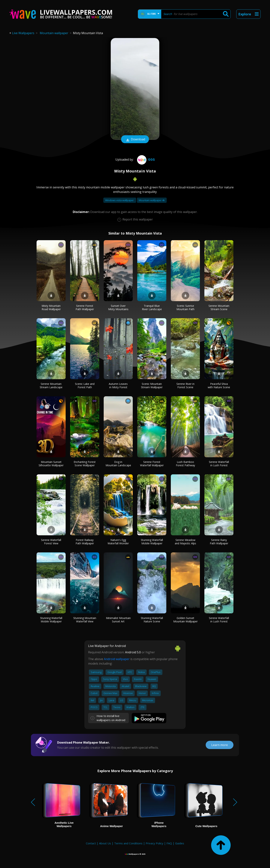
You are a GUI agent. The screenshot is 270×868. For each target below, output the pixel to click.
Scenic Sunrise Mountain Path (185, 307)
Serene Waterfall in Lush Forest (219, 464)
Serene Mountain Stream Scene (219, 307)
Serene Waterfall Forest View (51, 542)
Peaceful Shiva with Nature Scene (219, 385)
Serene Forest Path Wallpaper (85, 307)
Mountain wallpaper (54, 33)
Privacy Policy (154, 843)
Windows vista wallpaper (120, 200)
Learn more (220, 745)
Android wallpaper (117, 659)
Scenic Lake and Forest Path (85, 385)
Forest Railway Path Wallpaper (85, 542)
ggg (145, 159)
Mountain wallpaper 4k (152, 200)
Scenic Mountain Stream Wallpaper (152, 385)
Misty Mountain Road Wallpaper (51, 307)
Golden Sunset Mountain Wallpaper (185, 620)
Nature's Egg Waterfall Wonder (118, 542)
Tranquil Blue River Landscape (152, 307)
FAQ (169, 843)
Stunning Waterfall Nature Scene (152, 620)
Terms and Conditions (128, 843)
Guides (180, 843)
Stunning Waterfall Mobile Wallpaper (152, 542)
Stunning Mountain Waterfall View (85, 620)
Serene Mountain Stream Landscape (51, 385)
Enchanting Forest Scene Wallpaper (85, 464)
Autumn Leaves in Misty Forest (118, 385)
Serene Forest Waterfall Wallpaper (152, 464)
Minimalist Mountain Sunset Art (118, 620)
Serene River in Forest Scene (185, 385)
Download (135, 140)
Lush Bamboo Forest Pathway (185, 464)
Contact (91, 843)
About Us (105, 843)
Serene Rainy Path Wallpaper (219, 542)
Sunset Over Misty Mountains (118, 307)
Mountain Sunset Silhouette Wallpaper (51, 464)
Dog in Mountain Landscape (118, 464)
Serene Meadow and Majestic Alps (185, 542)
